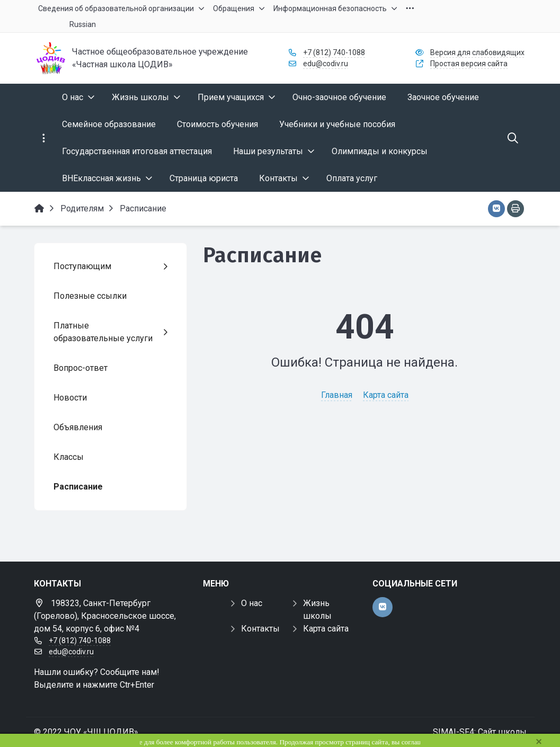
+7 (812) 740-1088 (334, 52)
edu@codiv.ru (326, 64)
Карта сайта (386, 395)
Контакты (260, 629)
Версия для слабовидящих (477, 52)
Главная (337, 395)
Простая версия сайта (469, 64)
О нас (252, 603)
